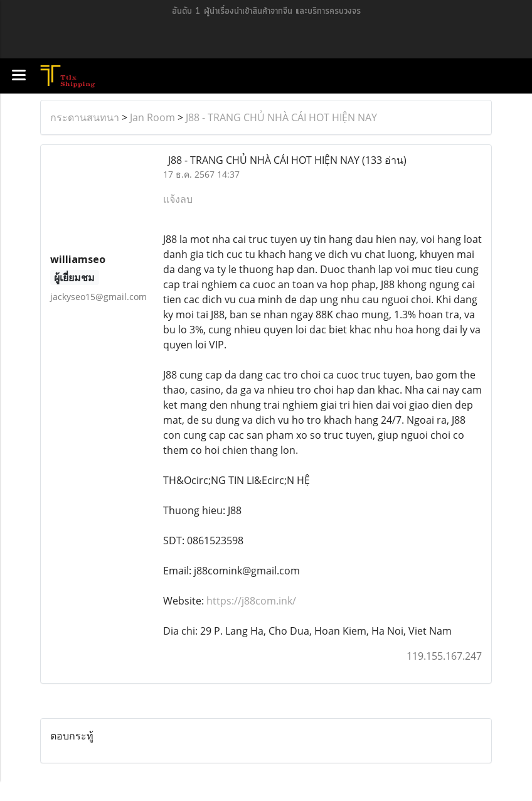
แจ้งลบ (178, 199)
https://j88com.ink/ (251, 601)
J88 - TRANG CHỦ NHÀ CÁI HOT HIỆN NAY (281, 117)
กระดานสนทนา (85, 117)
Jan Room (152, 117)
